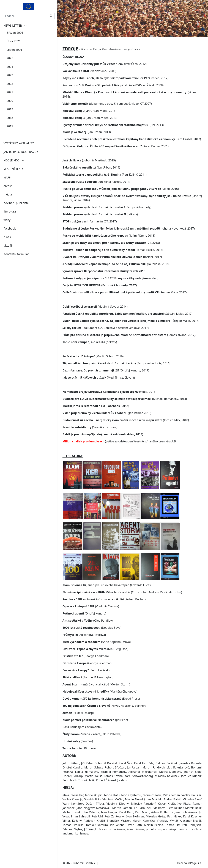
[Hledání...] (25, 16)
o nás (7, 237)
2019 (10, 109)
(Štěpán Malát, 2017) (131, 326)
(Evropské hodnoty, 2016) (116, 369)
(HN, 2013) (113, 131)
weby (7, 220)
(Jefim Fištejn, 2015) (109, 241)
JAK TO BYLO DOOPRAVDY (21, 152)
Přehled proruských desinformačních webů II (94, 220)
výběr (7, 177)
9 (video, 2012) (115, 84)
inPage (192, 863)
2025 (10, 58)
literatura (10, 211)
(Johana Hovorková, (125, 234)
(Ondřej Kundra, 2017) (106, 376)
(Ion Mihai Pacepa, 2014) (96, 187)
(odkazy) (90, 348)
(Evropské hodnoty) (107, 213)
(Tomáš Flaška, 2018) (113, 255)
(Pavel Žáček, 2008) (113, 91)
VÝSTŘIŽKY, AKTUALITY (19, 143)
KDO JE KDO (14, 160)
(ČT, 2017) (90, 227)
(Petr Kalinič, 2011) (105, 180)
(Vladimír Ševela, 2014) (95, 312)
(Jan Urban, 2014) (91, 173)
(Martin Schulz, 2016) (93, 362)
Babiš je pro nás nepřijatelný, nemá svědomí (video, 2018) (103, 440)
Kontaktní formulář (16, 254)
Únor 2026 (14, 41)
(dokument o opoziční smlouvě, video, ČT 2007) (107, 109)
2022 (10, 84)
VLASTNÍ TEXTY (14, 169)
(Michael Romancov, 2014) (125, 404)
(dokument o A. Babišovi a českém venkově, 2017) (106, 334)
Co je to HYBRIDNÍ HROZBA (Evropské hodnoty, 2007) (100, 291)
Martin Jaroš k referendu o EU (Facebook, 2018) (96, 412)
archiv (8, 186)
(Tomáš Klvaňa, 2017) (129, 341)
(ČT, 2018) (111, 248)
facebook (10, 228)
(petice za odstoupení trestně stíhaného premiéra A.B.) (141, 447)
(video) (110, 284)
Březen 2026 (15, 33)
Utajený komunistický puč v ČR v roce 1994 (93, 70)
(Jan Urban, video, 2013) (89, 116)
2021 (10, 92)
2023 (10, 75)
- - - (9, 135)
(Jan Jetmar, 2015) (107, 419)
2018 (10, 118)
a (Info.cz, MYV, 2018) (126, 426)
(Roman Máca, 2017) (125, 298)
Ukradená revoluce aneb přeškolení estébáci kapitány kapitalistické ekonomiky (119, 145)
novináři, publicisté (16, 203)
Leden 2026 (14, 50)
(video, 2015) (109, 397)
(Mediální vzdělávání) (99, 383)
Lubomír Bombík (84, 863)
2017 (10, 126)
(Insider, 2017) (112, 263)
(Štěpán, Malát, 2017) (128, 319)
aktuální (9, 246)
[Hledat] (51, 16)
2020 (10, 101)
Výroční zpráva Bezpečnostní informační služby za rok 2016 (104, 277)
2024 (10, 67)
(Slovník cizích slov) (90, 433)
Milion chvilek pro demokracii (84, 447)
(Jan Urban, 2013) (87, 138)
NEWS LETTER (15, 26)
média (8, 194)
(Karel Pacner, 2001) (116, 152)
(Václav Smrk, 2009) (89, 77)
